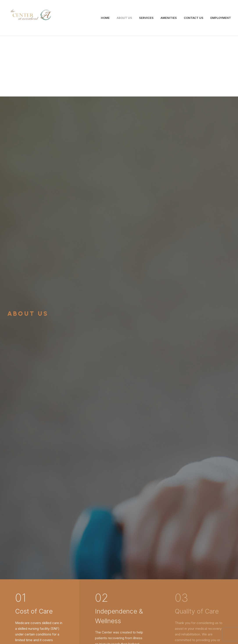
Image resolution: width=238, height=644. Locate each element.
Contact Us (119, 544)
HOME (105, 18)
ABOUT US (124, 18)
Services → (35, 483)
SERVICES (146, 18)
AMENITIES (169, 18)
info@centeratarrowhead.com (70, 602)
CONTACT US (194, 18)
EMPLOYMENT (221, 18)
